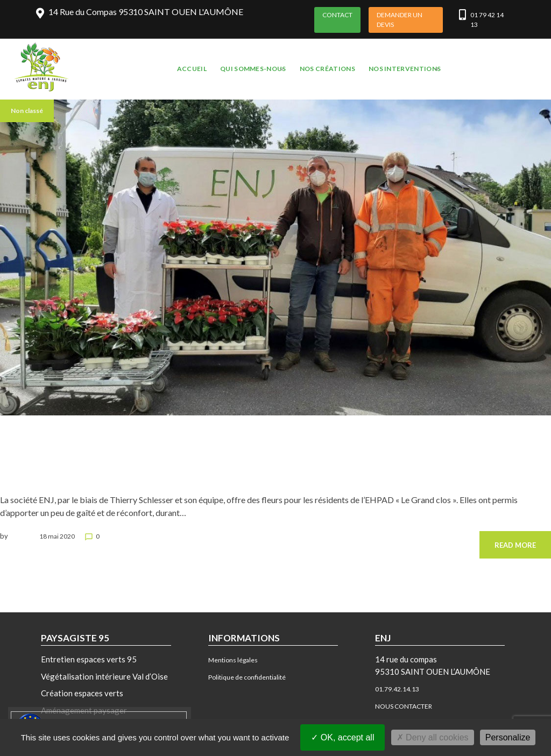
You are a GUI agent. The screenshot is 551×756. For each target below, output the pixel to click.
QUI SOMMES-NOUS (253, 69)
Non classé (27, 111)
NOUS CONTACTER (404, 706)
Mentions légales (233, 660)
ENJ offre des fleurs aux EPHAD (47, 467)
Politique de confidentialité (247, 677)
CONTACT (337, 15)
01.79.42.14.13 (397, 689)
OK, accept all (342, 737)
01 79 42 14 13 (487, 20)
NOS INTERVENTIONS (405, 69)
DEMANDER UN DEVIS (400, 20)
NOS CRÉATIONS (327, 69)
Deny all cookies (433, 737)
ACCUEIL (192, 69)
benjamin (24, 536)
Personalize (508, 737)
